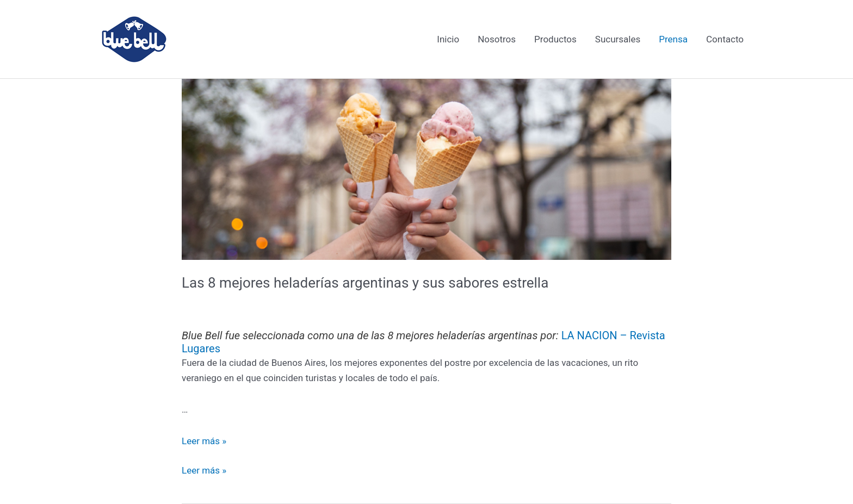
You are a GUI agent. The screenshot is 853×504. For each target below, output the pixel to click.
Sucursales (618, 39)
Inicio (448, 39)
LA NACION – (596, 335)
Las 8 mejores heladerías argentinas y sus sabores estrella (365, 283)
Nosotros (497, 39)
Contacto (725, 39)
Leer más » (204, 441)
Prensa (673, 39)
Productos (555, 39)
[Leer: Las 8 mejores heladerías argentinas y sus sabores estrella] (426, 169)
